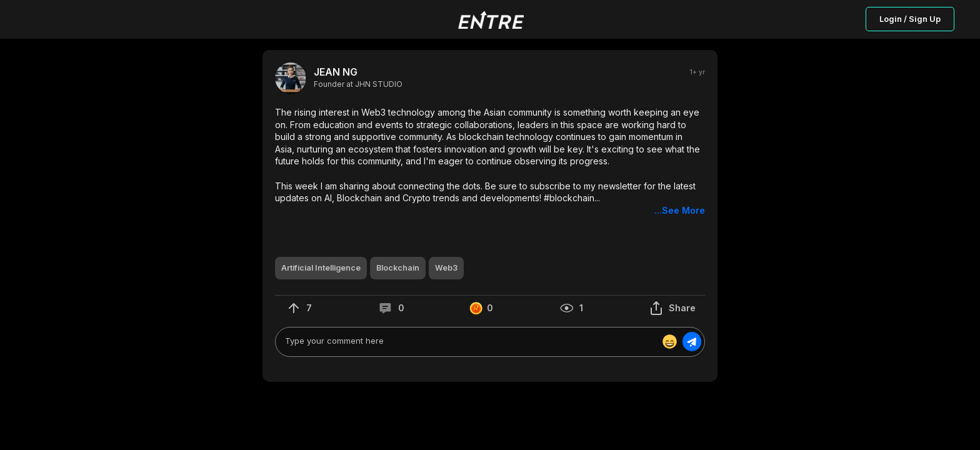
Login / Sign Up (910, 19)
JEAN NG (336, 72)
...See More (680, 210)
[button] (490, 162)
